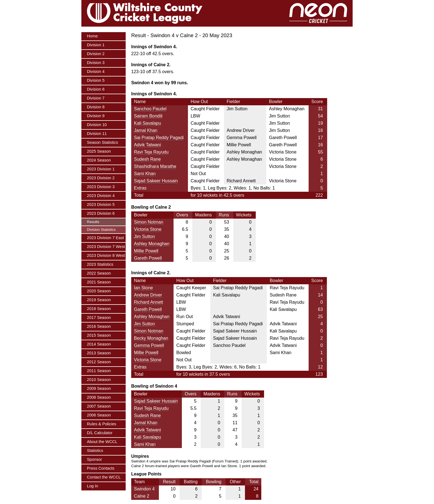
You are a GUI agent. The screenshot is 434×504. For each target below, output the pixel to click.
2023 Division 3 (101, 187)
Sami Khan (145, 174)
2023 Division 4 (101, 196)
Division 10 (97, 125)
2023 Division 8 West (106, 255)
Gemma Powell (149, 345)
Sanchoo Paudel (150, 109)
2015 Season (99, 335)
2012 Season (99, 362)
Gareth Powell (148, 258)
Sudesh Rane (147, 159)
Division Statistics (101, 230)
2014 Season (99, 344)
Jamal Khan (146, 130)
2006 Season (99, 415)
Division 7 (96, 98)
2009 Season (99, 388)
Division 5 (96, 80)
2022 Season (99, 273)
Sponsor (95, 459)
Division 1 (96, 45)
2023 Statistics (100, 264)
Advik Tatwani (148, 145)
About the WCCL (102, 442)
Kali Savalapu (148, 123)
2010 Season (99, 380)
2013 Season (99, 353)
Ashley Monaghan (152, 244)
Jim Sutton (144, 236)
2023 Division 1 (101, 169)
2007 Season (99, 406)
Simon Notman (149, 222)
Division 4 (96, 71)
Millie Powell (146, 251)
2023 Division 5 (101, 204)
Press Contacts (101, 468)
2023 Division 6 (101, 213)
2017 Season (99, 318)
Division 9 (96, 116)
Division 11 (97, 134)
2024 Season (99, 160)
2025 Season (99, 151)
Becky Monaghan (151, 338)
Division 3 (96, 63)
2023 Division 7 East (105, 238)
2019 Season (99, 300)
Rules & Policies (102, 424)
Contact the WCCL (104, 477)
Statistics (95, 451)
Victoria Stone (148, 229)
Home (92, 36)
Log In (93, 486)
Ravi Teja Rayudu (151, 152)
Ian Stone (144, 288)
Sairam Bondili (148, 116)
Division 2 (96, 54)
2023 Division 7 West (106, 247)
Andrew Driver (148, 295)
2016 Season (99, 326)
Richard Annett (148, 302)
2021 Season (99, 282)
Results (93, 222)
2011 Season (99, 371)
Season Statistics (102, 142)
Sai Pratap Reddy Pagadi (159, 138)
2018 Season (99, 309)
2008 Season (99, 397)
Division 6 (96, 89)
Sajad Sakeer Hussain (156, 181)
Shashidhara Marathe (155, 166)
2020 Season (99, 291)
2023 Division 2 (101, 178)
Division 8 (96, 107)
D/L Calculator (100, 433)
